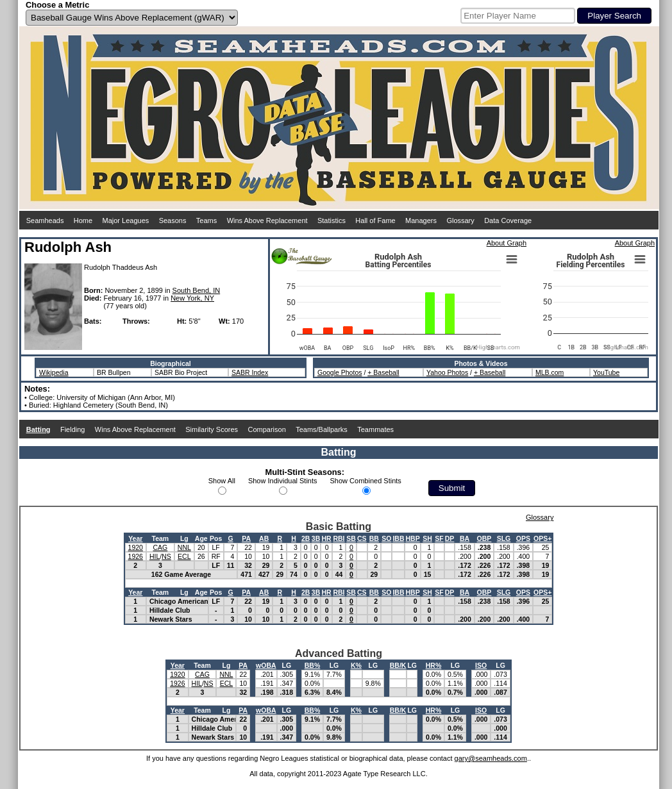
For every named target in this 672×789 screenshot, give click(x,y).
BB (374, 538)
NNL (184, 547)
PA (246, 538)
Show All (222, 481)
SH (427, 538)
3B (316, 538)
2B (306, 538)
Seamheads (45, 220)
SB (351, 538)
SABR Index (250, 372)
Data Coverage (508, 220)
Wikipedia (54, 372)
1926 (136, 556)
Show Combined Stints (366, 481)
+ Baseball (383, 372)
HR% (434, 665)
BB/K (398, 665)
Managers (421, 220)
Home (83, 220)
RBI (339, 538)
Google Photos (340, 372)
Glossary (460, 220)
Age (201, 538)
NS (166, 556)
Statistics (332, 220)
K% (356, 665)
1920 (136, 547)
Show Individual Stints (283, 481)
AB (264, 538)
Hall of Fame (375, 220)
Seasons (173, 220)
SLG (504, 538)
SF (439, 538)
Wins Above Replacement (267, 220)
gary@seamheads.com (491, 758)
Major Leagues (126, 220)
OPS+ (542, 538)
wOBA (266, 665)
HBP (412, 538)
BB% (313, 665)
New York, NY (192, 298)
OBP (484, 538)
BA (465, 538)
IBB (398, 538)
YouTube (606, 372)
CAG (160, 547)
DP (450, 538)
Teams (206, 220)
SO (386, 538)
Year (135, 538)
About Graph (507, 243)
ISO (481, 665)
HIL (155, 556)
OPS (523, 538)
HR (326, 538)
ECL (184, 556)
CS (362, 538)
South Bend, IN (197, 290)
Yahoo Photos (447, 372)
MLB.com (550, 372)
